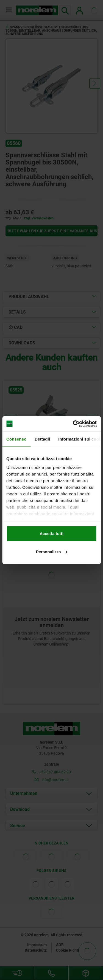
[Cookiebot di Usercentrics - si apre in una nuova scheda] (73, 424)
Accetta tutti (51, 534)
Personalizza (52, 551)
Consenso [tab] (16, 439)
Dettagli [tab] (42, 439)
